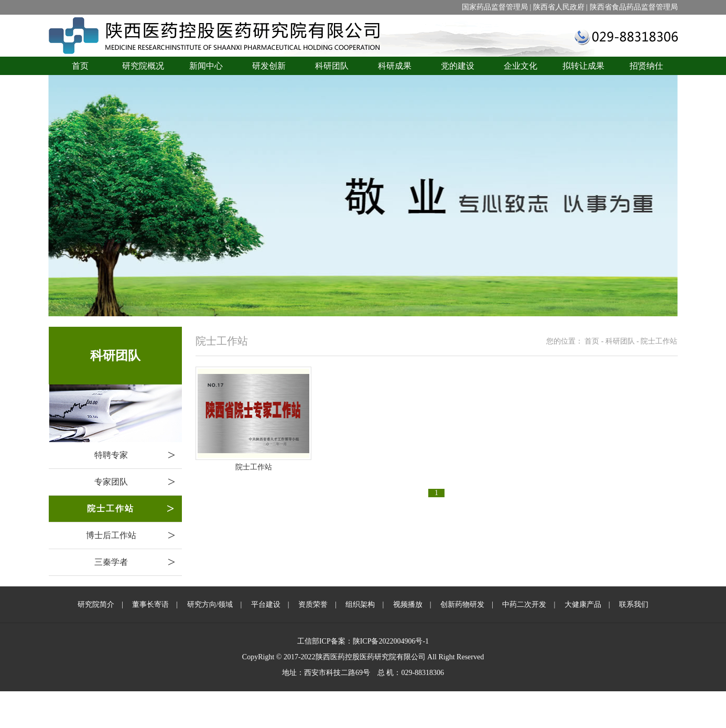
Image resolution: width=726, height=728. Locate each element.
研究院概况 (143, 66)
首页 (80, 66)
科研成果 (395, 66)
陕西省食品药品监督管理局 (634, 7)
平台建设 (266, 604)
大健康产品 (583, 604)
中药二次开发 (524, 604)
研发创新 (269, 66)
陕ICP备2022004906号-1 (391, 641)
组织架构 (360, 604)
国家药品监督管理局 (495, 7)
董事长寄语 (150, 604)
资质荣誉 (313, 604)
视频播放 (408, 604)
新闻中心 (206, 66)
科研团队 (332, 66)
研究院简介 (96, 604)
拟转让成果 (583, 66)
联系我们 (634, 604)
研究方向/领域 (210, 604)
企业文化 (521, 66)
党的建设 (458, 66)
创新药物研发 (462, 604)
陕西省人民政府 (559, 7)
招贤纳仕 (646, 66)
